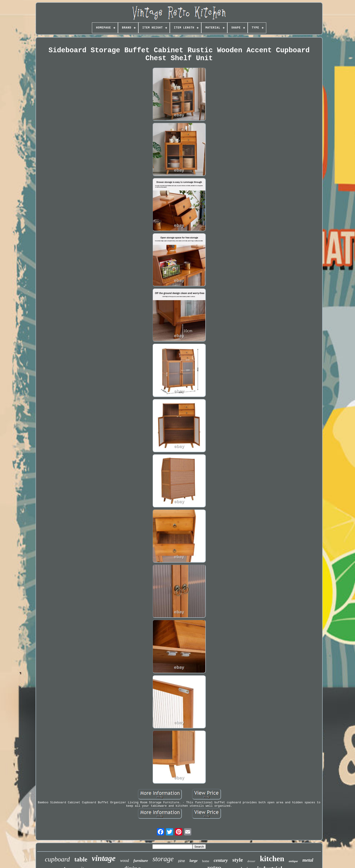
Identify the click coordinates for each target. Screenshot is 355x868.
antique (293, 861)
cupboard (57, 859)
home (206, 861)
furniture (141, 861)
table (81, 859)
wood (124, 861)
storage (163, 859)
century (221, 860)
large (194, 861)
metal (308, 860)
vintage (104, 858)
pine (182, 861)
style (238, 860)
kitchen (272, 859)
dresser (251, 861)
